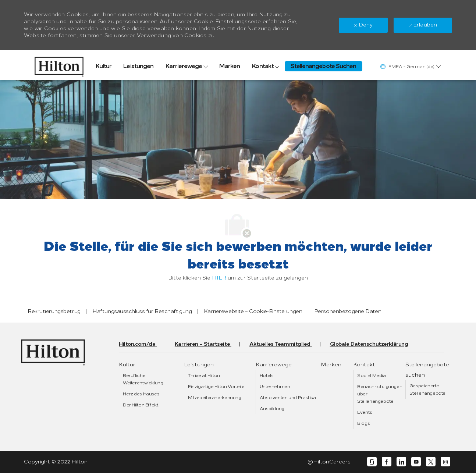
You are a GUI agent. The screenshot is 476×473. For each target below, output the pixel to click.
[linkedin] (401, 462)
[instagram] (445, 462)
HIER (219, 278)
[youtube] (416, 462)
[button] (410, 66)
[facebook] (387, 462)
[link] (59, 65)
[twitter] (431, 462)
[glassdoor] (372, 462)
